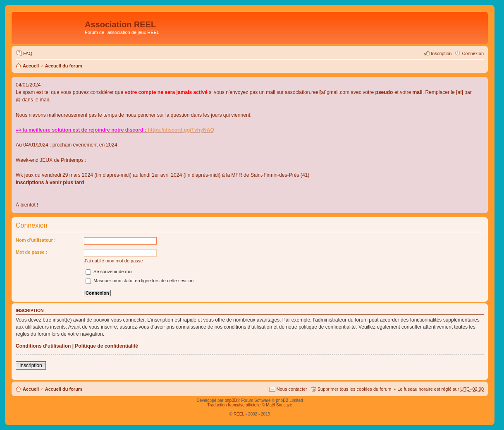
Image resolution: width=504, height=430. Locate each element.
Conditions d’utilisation (43, 346)
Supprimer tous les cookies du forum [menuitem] (355, 389)
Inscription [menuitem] (441, 53)
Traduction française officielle (234, 405)
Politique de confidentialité (106, 346)
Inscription (31, 365)
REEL (239, 414)
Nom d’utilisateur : (36, 240)
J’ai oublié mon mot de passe (113, 261)
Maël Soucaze (279, 405)
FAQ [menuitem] (28, 53)
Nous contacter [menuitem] (292, 389)
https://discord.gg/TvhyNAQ (181, 130)
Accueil (31, 66)
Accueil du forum (64, 66)
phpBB (231, 400)
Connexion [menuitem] (473, 53)
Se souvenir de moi (109, 271)
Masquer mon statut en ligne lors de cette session (140, 281)
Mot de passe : (31, 252)
